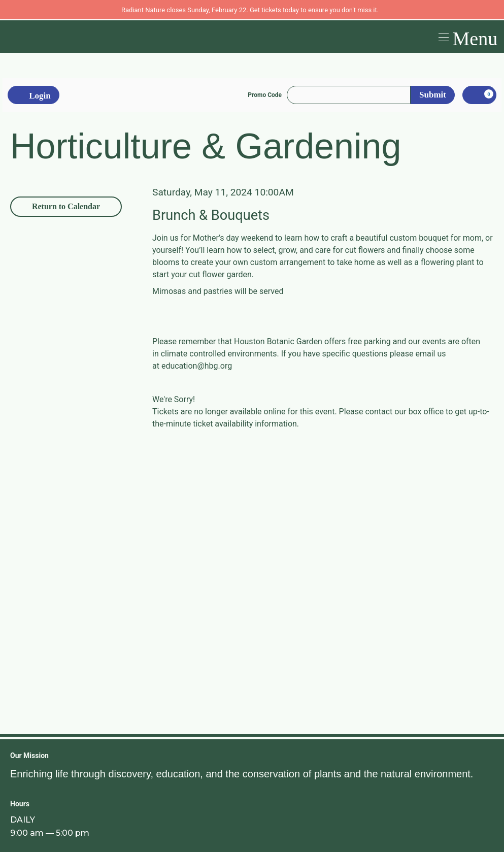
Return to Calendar (66, 206)
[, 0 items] (479, 95)
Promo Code (265, 95)
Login (33, 95)
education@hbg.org (197, 366)
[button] (467, 37)
